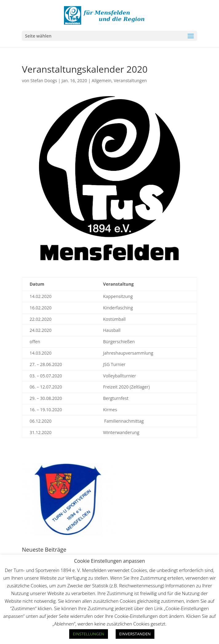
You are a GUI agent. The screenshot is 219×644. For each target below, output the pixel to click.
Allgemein (102, 80)
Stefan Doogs (44, 80)
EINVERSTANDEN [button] (135, 634)
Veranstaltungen (130, 80)
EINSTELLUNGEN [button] (88, 634)
